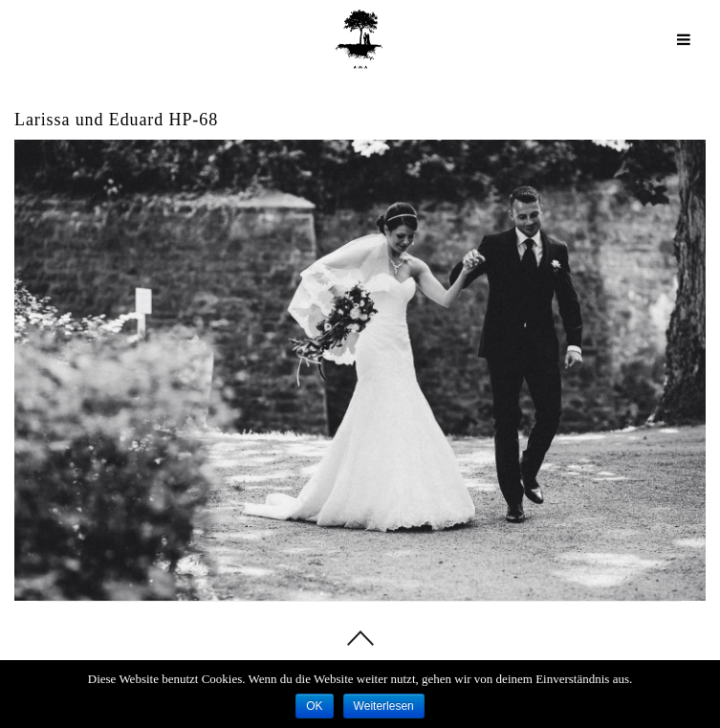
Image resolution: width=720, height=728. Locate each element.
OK (314, 706)
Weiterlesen (384, 706)
